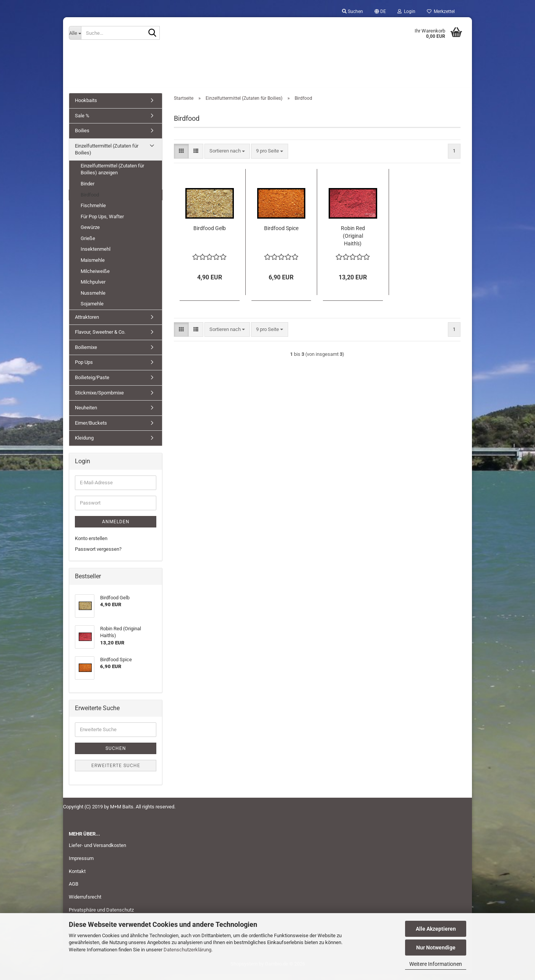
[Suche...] (75, 33)
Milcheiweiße (95, 277)
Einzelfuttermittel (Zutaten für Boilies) (107, 156)
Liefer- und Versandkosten (97, 852)
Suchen (116, 754)
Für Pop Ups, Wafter (102, 223)
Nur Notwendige (436, 948)
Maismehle (93, 267)
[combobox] (227, 158)
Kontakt (77, 877)
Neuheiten (86, 414)
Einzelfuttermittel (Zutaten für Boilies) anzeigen (112, 176)
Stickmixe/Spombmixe (99, 399)
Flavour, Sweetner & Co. (100, 338)
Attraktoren (87, 324)
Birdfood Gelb (210, 234)
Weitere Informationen (436, 964)
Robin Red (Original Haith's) (353, 242)
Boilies (82, 137)
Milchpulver (93, 288)
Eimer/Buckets (91, 429)
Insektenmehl (96, 256)
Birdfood (90, 201)
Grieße (88, 245)
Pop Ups (84, 369)
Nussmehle (93, 299)
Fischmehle (93, 212)
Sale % (82, 122)
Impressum (81, 865)
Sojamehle (92, 310)
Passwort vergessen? (98, 556)
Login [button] (406, 11)
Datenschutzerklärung (187, 950)
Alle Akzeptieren (436, 929)
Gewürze (90, 234)
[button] (380, 11)
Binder (88, 190)
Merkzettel (441, 11)
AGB (74, 890)
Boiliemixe (86, 354)
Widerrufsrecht (85, 903)
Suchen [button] (353, 11)
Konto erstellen (91, 545)
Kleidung (84, 444)
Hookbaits (86, 107)
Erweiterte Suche (116, 772)
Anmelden (116, 528)
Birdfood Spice (281, 234)
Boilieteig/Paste (92, 384)
